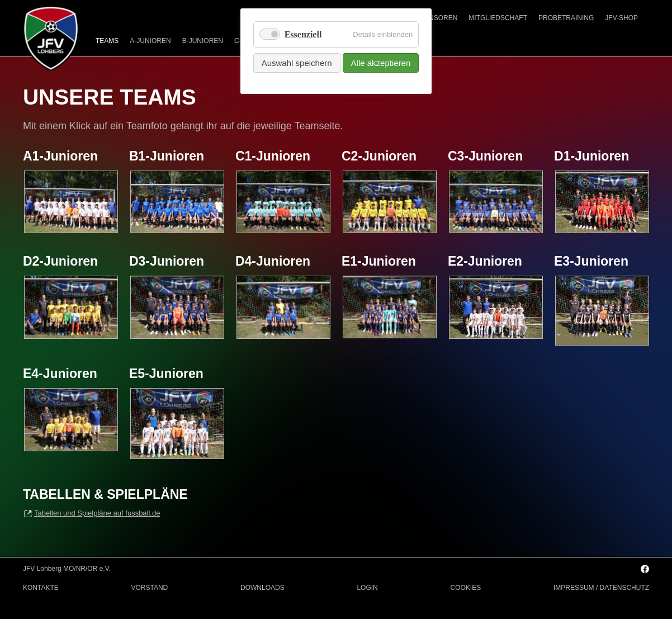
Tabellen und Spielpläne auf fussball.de (97, 513)
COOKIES (466, 588)
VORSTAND (149, 588)
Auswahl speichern (297, 63)
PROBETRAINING (566, 18)
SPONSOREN (436, 18)
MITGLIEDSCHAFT (498, 18)
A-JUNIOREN (150, 41)
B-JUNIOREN (203, 41)
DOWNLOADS (262, 588)
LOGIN (367, 588)
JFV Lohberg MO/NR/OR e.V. (67, 569)
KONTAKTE (41, 588)
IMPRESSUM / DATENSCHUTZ (601, 588)
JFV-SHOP (621, 18)
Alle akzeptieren (381, 63)
